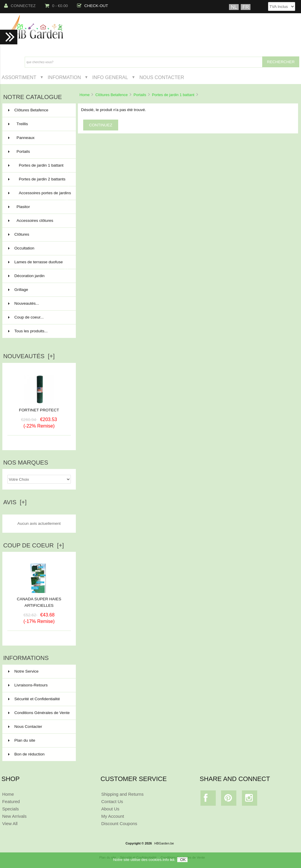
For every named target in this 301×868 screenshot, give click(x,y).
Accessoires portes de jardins (40, 195)
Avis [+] (15, 502)
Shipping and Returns (123, 794)
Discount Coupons (119, 823)
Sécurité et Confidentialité (34, 699)
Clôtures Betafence (112, 95)
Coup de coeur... (26, 317)
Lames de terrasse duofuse (39, 264)
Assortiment (19, 77)
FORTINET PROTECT (39, 410)
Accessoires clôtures (39, 221)
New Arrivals (14, 816)
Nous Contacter (162, 77)
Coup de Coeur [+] (34, 545)
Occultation (39, 248)
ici (172, 860)
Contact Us (112, 801)
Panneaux (39, 138)
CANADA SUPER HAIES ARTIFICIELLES (39, 600)
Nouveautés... (24, 303)
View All (10, 823)
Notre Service (23, 671)
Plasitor (39, 207)
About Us (111, 809)
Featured (11, 801)
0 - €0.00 (56, 6)
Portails (140, 95)
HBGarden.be (164, 843)
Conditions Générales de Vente (39, 713)
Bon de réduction (26, 754)
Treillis (39, 124)
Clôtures (39, 234)
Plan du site (22, 740)
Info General (110, 77)
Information (64, 77)
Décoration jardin (39, 276)
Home (84, 95)
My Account (113, 816)
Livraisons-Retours (28, 685)
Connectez (20, 6)
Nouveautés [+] (29, 356)
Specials (10, 809)
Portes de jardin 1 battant (173, 95)
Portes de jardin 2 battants (39, 182)
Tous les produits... (28, 331)
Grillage (39, 290)
